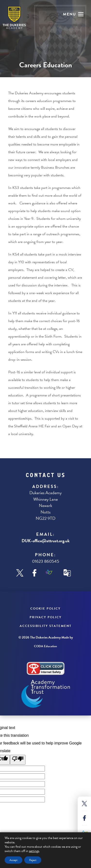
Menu (70, 14)
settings (34, 851)
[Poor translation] (18, 760)
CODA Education (45, 646)
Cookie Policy (45, 609)
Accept (13, 860)
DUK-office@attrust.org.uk (46, 541)
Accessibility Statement (46, 626)
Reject (33, 860)
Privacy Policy (46, 617)
